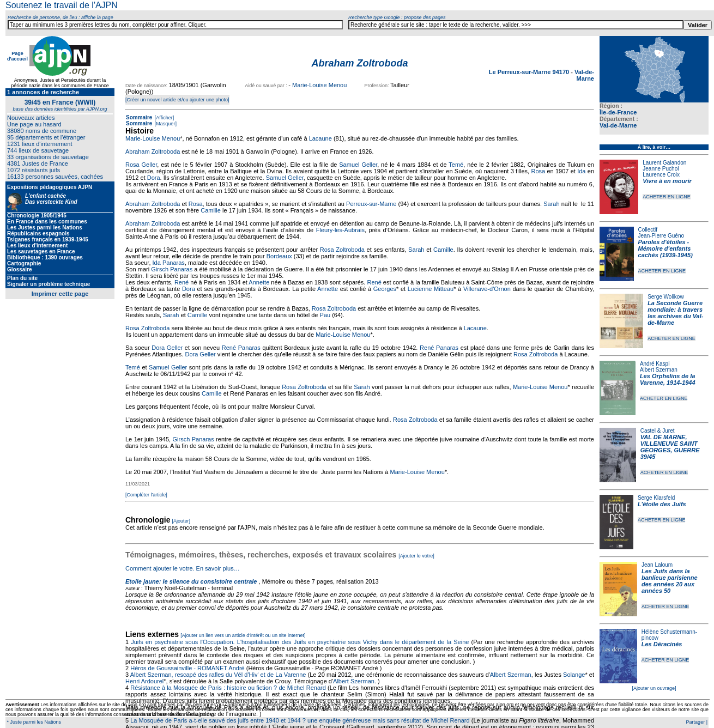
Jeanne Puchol (661, 169)
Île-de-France (618, 112)
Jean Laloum (657, 565)
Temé (456, 165)
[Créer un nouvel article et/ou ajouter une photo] (177, 100)
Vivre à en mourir (667, 181)
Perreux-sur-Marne (371, 204)
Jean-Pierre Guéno (661, 236)
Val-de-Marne (618, 125)
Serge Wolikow (666, 297)
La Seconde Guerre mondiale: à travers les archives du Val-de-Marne (675, 313)
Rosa (538, 171)
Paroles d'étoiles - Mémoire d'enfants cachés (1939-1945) (665, 248)
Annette (259, 282)
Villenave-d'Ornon (487, 289)
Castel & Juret (658, 431)
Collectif (648, 230)
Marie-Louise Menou (319, 85)
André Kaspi (655, 364)
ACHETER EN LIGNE (667, 197)
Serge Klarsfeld (656, 498)
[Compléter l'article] (146, 495)
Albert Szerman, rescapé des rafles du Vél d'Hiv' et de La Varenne (218, 675)
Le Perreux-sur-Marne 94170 (530, 72)
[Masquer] (165, 124)
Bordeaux (279, 256)
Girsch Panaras (172, 269)
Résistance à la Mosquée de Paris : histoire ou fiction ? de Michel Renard (228, 688)
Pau (325, 315)
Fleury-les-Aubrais (340, 230)
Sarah (551, 204)
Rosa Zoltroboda (342, 250)
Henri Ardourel (144, 681)
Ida (581, 171)
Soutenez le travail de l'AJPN (62, 5)
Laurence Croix (661, 175)
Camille (211, 210)
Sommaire (139, 117)
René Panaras (241, 348)
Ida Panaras (169, 263)
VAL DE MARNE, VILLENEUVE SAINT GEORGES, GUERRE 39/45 (670, 447)
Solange (574, 675)
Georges (385, 289)
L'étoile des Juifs (662, 504)
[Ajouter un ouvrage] (654, 688)
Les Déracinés (662, 644)
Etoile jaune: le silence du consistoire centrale (191, 581)
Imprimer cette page (60, 294)
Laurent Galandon (664, 163)
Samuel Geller (358, 165)
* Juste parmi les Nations (33, 722)
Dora (154, 178)
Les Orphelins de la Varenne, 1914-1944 (668, 379)
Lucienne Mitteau (431, 289)
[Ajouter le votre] (416, 556)
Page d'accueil (17, 56)
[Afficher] (164, 118)
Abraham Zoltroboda (153, 151)
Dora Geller (167, 348)
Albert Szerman (659, 370)
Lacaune (320, 138)
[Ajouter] (181, 521)
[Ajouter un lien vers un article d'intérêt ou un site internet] (243, 635)
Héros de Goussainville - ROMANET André (187, 668)
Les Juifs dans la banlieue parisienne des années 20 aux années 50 (670, 581)
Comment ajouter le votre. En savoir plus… (183, 568)
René (181, 282)
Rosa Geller (141, 165)
